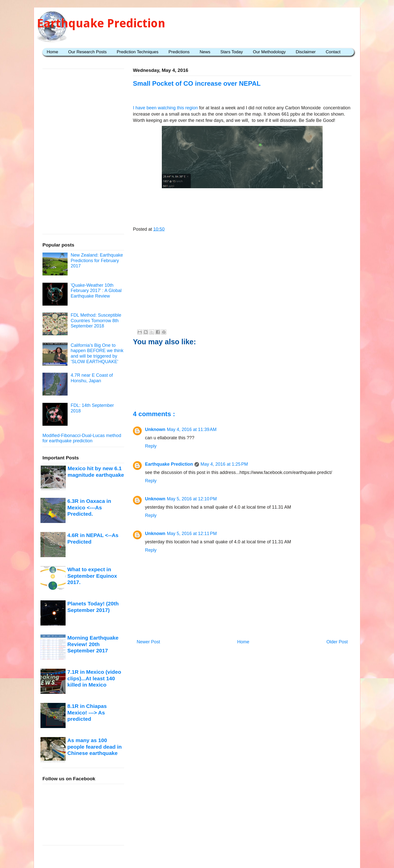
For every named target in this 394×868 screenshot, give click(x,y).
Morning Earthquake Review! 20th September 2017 (93, 644)
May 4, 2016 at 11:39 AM (192, 429)
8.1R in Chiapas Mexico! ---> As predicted (87, 712)
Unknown (155, 429)
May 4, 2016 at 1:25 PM (224, 464)
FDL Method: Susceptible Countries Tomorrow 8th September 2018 (96, 321)
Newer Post (148, 642)
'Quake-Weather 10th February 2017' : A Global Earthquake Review (96, 291)
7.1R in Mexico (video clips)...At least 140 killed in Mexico (94, 678)
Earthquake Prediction (101, 23)
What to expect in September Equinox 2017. (92, 576)
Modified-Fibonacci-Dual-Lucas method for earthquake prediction (82, 438)
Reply (151, 446)
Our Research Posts (87, 52)
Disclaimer (306, 52)
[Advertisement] (242, 206)
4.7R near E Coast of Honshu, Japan (92, 378)
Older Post (337, 642)
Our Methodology (269, 52)
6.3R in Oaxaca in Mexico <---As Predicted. (89, 507)
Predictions (179, 52)
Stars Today (232, 52)
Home (52, 52)
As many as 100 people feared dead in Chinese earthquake (94, 747)
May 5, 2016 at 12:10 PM (192, 499)
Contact (333, 52)
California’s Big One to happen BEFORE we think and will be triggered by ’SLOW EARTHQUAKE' (97, 353)
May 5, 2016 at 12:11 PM (192, 534)
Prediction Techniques (137, 52)
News (205, 52)
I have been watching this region (165, 108)
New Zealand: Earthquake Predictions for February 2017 (97, 260)
